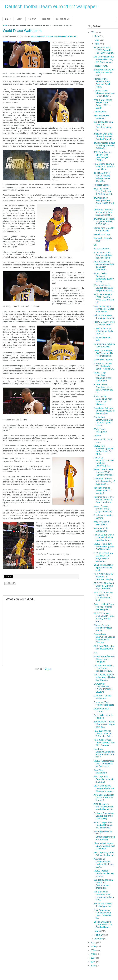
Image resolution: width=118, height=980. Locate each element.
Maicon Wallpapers (103, 360)
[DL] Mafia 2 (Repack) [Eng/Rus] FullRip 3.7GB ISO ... (104, 221)
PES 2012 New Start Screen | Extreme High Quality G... (104, 586)
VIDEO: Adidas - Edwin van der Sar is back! (104, 873)
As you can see (101, 249)
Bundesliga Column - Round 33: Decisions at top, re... (104, 126)
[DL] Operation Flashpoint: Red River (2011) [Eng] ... (104, 202)
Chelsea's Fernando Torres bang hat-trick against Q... (103, 212)
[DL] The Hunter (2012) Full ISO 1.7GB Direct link (103, 191)
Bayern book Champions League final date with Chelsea (104, 638)
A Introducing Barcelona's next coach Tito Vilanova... (103, 400)
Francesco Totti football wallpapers (104, 703)
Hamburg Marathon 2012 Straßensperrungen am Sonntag (104, 835)
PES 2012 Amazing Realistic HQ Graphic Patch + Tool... (103, 596)
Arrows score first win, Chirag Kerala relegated (104, 659)
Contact (32, 19)
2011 (93, 942)
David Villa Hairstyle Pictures (103, 716)
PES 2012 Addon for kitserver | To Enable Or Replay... (104, 577)
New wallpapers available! (101, 117)
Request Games (102, 185)
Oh (95, 245)
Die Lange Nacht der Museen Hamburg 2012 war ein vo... (104, 59)
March (98, 931)
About (20, 19)
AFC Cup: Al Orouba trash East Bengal (104, 647)
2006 (93, 962)
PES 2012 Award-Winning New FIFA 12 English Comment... (104, 266)
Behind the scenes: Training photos (103, 905)
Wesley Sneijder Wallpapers (102, 523)
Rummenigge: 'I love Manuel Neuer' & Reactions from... (104, 500)
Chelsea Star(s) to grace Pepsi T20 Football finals (103, 924)
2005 (93, 965)
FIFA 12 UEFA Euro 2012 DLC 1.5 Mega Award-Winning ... (103, 557)
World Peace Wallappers (22, 31)
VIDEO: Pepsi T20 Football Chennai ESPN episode (103, 825)
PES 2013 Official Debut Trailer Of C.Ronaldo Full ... (103, 733)
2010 (93, 946)
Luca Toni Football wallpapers (102, 697)
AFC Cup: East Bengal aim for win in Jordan (104, 779)
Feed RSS (46, 19)
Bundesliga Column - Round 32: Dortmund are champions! (104, 884)
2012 (93, 32)
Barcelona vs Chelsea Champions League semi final (104, 724)
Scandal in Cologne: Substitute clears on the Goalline (104, 411)
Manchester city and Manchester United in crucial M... (104, 309)
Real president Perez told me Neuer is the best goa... (104, 607)
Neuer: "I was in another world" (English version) (103, 509)
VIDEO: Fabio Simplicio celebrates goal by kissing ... (104, 277)
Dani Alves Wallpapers (100, 771)
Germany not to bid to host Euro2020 (104, 345)
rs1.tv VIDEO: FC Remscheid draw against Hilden (103, 255)
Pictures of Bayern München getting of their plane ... (104, 481)
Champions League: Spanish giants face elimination (104, 846)
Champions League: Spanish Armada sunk (103, 567)
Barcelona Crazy (102, 234)
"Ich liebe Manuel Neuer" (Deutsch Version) (103, 490)
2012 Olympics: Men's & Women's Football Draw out (104, 807)
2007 (93, 958)
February (99, 935)
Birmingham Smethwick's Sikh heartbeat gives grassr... (103, 421)
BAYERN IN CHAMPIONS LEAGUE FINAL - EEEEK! (103, 688)
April (97, 44)
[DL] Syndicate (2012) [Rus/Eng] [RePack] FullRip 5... (104, 145)
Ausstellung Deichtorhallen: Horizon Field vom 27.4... (104, 863)
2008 (93, 954)
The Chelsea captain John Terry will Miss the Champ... (104, 677)
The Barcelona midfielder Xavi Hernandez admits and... (104, 896)
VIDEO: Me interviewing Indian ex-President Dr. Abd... (104, 450)
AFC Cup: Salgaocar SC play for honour (104, 854)
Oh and (97, 435)
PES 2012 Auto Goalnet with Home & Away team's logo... (104, 617)
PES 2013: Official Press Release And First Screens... (104, 743)
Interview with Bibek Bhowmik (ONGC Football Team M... (104, 136)
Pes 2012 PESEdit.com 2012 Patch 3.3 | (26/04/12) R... (104, 462)
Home (8, 19)
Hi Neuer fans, (101, 66)
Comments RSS (63, 19)
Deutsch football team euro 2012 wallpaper (51, 6)
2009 (93, 950)
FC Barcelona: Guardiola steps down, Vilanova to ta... (103, 388)
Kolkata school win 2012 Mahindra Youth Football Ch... (104, 366)
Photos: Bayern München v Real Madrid (103, 628)
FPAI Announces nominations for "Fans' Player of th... (102, 914)
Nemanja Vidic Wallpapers (101, 529)
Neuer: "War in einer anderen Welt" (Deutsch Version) (104, 472)
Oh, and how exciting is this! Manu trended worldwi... (104, 668)
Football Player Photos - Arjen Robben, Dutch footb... (102, 83)
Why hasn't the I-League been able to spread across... (104, 288)
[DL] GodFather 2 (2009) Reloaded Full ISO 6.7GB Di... (104, 50)
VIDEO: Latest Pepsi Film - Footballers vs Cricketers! (104, 763)
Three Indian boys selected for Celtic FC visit (103, 331)
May (97, 40)
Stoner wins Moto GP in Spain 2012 (104, 229)
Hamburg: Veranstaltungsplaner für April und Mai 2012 (104, 753)
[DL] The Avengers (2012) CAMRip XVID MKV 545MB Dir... (104, 298)
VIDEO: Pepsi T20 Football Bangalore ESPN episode (104, 546)
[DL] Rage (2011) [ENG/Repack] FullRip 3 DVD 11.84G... (102, 177)
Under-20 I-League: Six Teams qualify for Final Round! (103, 353)
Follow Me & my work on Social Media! (104, 323)
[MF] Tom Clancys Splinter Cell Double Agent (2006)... (102, 156)
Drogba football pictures (101, 710)
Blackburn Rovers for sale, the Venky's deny (104, 72)
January (99, 939)
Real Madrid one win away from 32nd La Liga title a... (104, 166)
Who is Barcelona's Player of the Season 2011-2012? (103, 104)
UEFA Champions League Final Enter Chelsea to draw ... (104, 788)
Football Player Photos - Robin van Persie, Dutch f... (104, 93)
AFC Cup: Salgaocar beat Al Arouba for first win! (104, 797)
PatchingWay (100, 112)
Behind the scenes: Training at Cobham (104, 317)
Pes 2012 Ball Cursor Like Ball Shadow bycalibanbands (104, 537)
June (97, 36)
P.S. (95, 652)
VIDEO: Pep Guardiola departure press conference (102, 377)
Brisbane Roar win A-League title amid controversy (104, 816)
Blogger (48, 669)
